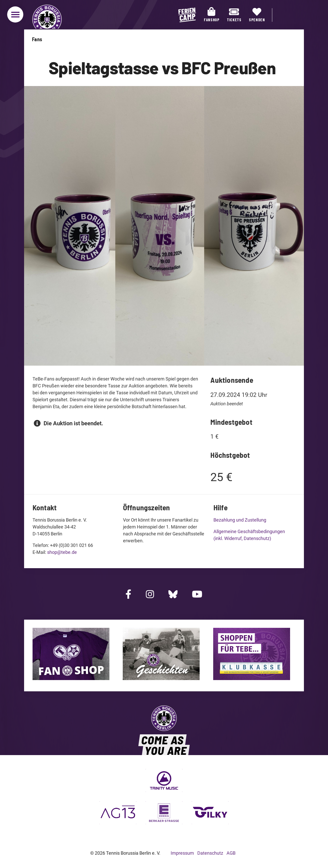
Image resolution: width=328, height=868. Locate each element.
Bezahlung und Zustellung (240, 520)
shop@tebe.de (62, 552)
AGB (231, 853)
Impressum (182, 853)
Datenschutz (210, 853)
